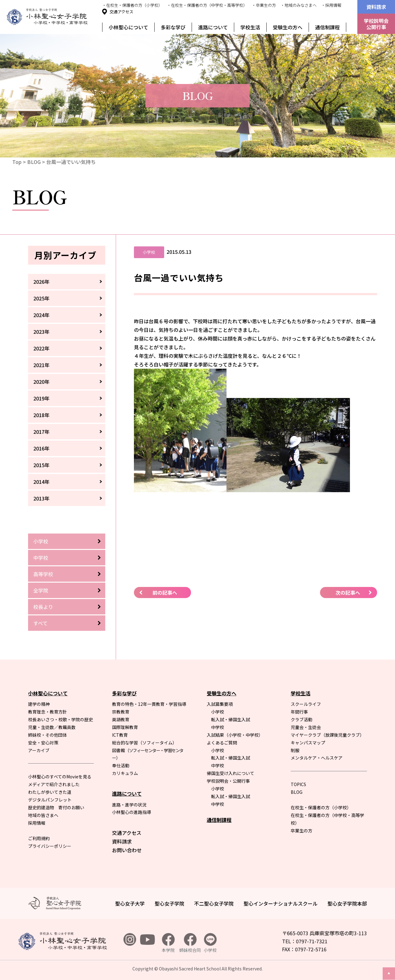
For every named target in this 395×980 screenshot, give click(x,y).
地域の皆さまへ (43, 815)
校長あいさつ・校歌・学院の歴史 (60, 719)
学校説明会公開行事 (376, 24)
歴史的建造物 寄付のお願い (56, 807)
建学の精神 (39, 704)
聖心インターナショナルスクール (281, 903)
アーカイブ (39, 750)
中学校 (41, 558)
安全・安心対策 (43, 743)
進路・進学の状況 (129, 805)
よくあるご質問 (222, 743)
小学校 (41, 541)
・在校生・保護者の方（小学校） (132, 5)
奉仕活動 (121, 765)
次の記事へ (348, 593)
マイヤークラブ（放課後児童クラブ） (327, 735)
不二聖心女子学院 (214, 903)
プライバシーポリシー (50, 846)
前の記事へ (165, 593)
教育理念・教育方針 (48, 712)
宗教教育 (121, 712)
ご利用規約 (39, 838)
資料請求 (376, 7)
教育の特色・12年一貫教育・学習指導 (149, 704)
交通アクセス (121, 12)
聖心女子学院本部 (347, 903)
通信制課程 (327, 27)
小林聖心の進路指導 (131, 812)
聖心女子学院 (169, 903)
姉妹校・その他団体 (48, 735)
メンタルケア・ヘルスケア (317, 758)
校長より (43, 607)
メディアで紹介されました (54, 784)
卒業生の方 (301, 831)
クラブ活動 (301, 719)
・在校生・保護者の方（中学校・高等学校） (207, 5)
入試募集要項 (220, 704)
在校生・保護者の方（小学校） (321, 807)
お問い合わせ (127, 850)
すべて (40, 623)
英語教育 (121, 719)
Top (17, 162)
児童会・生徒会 (306, 727)
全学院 (41, 590)
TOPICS (298, 784)
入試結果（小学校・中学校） (235, 735)
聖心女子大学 (130, 903)
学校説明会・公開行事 (228, 781)
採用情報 (37, 823)
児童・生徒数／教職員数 (52, 727)
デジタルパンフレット (50, 800)
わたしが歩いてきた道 (50, 792)
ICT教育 (120, 735)
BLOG (34, 162)
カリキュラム (125, 773)
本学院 (168, 943)
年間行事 (299, 712)
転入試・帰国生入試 (231, 719)
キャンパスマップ (308, 743)
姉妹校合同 (190, 943)
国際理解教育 (125, 727)
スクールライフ (306, 704)
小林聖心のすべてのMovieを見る (60, 777)
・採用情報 (331, 5)
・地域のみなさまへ (299, 5)
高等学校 (43, 574)
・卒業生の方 (264, 5)
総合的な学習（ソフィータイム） (144, 743)
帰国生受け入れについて (231, 773)
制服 (295, 750)
